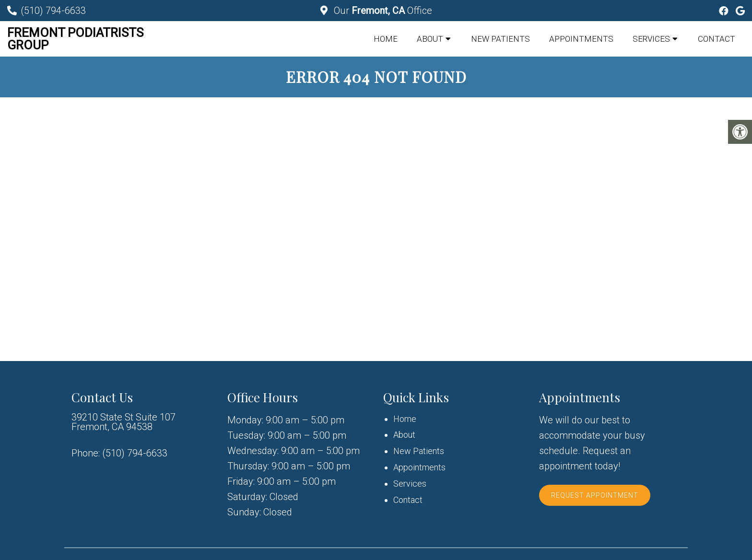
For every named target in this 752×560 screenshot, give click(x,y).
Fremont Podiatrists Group (75, 39)
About (430, 39)
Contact (717, 39)
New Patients (500, 39)
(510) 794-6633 (53, 11)
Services (651, 39)
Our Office (382, 11)
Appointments (581, 39)
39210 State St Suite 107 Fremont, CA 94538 (123, 422)
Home (386, 39)
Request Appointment (595, 495)
